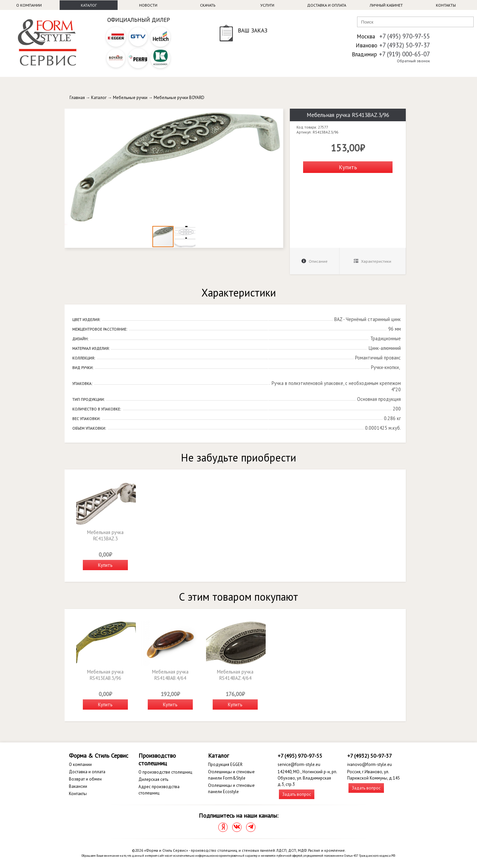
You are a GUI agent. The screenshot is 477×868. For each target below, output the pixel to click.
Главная (77, 98)
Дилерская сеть (153, 779)
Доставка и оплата (327, 5)
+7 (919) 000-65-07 (404, 54)
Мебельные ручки (130, 98)
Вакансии (78, 786)
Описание (315, 261)
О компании (29, 5)
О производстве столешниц (165, 772)
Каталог (89, 5)
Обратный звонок (413, 61)
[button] (277, 115)
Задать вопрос (297, 794)
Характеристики (372, 261)
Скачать (208, 5)
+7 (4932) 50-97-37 (405, 45)
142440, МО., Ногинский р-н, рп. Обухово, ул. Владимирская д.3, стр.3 (307, 778)
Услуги (267, 5)
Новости (148, 5)
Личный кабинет (386, 5)
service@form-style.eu (299, 764)
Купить (348, 167)
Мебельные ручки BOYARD (179, 98)
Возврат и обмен (85, 779)
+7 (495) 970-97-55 (405, 36)
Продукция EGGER (225, 764)
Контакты (446, 5)
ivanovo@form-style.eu (370, 764)
